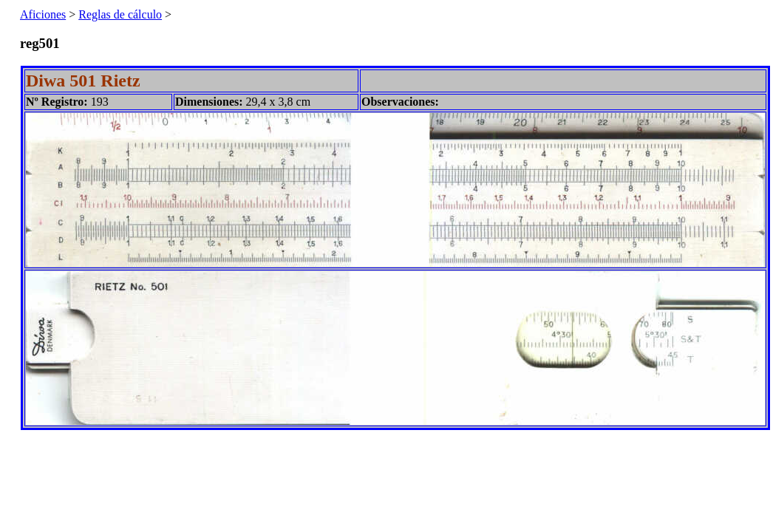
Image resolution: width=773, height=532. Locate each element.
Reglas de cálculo (120, 14)
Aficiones (43, 14)
